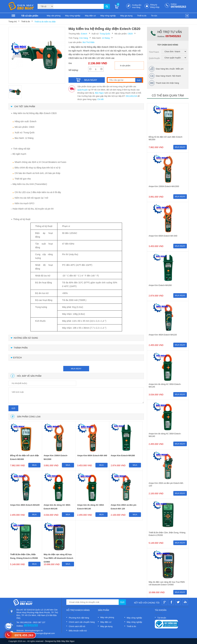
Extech (84, 34)
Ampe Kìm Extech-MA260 (123, 455)
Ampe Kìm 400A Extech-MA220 (25, 505)
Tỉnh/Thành (154, 52)
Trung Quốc (105, 34)
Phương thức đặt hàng (79, 618)
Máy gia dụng (126, 16)
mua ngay (76, 369)
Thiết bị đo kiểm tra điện (45, 22)
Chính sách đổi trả (77, 626)
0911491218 (131, 96)
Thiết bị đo (142, 16)
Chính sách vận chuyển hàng (82, 622)
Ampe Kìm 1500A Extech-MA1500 (56, 457)
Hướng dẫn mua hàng (137, 6)
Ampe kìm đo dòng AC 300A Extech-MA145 (57, 507)
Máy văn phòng (54, 16)
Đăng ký (154, 5)
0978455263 (178, 7)
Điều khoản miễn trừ (78, 631)
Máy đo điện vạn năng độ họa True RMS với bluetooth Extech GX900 (58, 557)
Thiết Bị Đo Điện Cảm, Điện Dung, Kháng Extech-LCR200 (24, 556)
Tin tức (154, 16)
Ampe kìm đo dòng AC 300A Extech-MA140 (91, 507)
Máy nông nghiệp (108, 16)
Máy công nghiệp (73, 16)
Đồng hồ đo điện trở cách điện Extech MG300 (25, 457)
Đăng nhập (155, 7)
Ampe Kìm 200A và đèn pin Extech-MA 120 (124, 507)
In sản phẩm (125, 66)
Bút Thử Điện (89, 42)
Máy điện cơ (90, 16)
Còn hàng (84, 38)
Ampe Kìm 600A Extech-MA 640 (92, 455)
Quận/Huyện (154, 58)
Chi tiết (101, 99)
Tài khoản (162, 618)
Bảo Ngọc (100, 93)
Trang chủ (13, 22)
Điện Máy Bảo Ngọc (66, 641)
